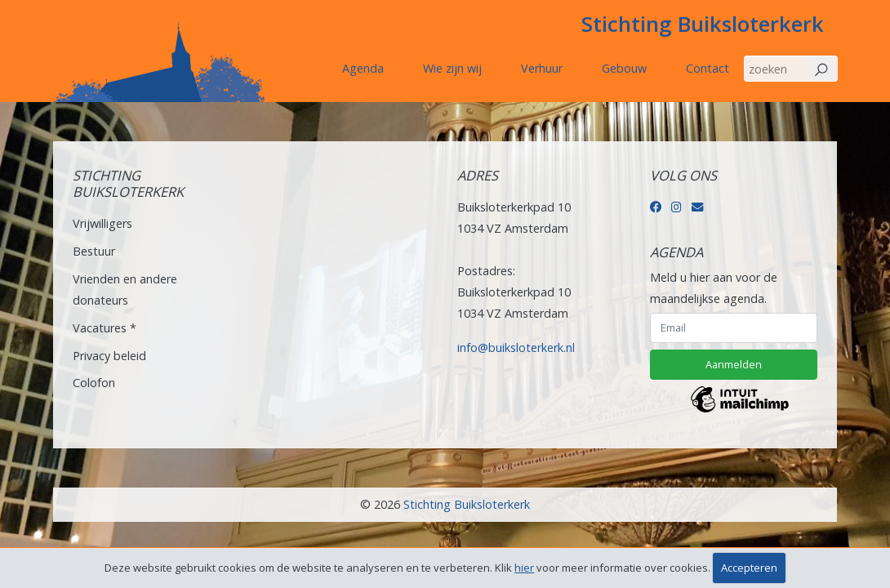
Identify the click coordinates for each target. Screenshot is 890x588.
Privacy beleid (109, 356)
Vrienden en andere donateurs (125, 290)
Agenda (363, 68)
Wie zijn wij (452, 68)
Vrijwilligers (102, 223)
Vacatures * (105, 328)
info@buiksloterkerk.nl (516, 347)
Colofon (94, 383)
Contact (708, 68)
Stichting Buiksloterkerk (703, 24)
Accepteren (749, 568)
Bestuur (94, 251)
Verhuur (542, 68)
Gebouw (624, 68)
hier (524, 568)
